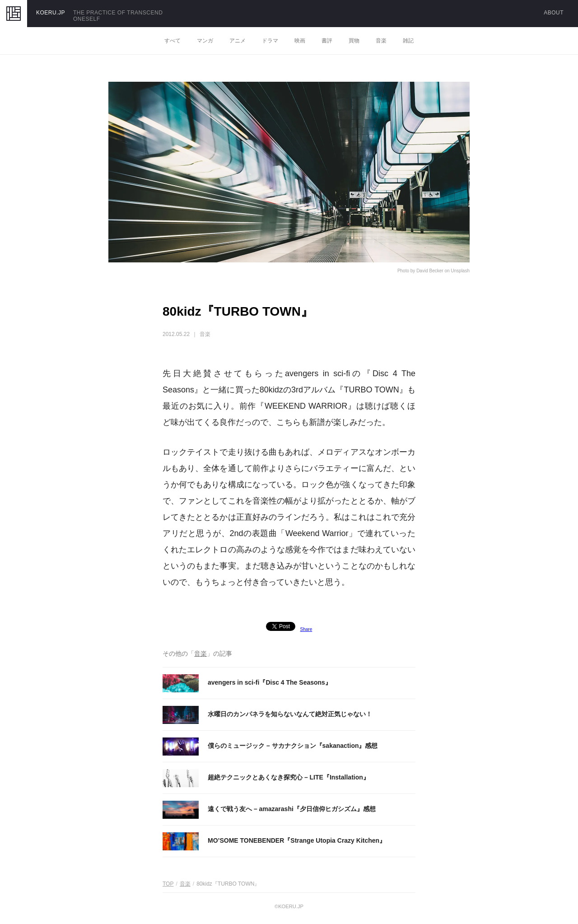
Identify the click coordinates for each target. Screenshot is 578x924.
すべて (172, 41)
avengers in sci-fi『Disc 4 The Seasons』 (270, 682)
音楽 (381, 41)
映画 (300, 41)
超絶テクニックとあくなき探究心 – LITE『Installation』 (289, 777)
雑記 (408, 41)
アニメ (238, 41)
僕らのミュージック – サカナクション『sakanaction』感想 (293, 746)
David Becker (430, 271)
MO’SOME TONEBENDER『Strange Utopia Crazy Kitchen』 (297, 840)
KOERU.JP (51, 13)
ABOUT (554, 13)
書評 (327, 41)
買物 (354, 41)
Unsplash (460, 271)
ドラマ (270, 41)
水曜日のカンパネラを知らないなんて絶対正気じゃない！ (290, 714)
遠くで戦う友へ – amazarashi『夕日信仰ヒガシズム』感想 (292, 809)
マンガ (205, 41)
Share (306, 629)
